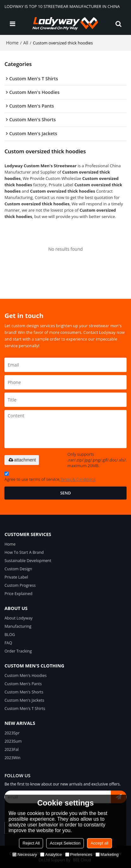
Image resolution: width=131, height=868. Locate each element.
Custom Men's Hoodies (25, 676)
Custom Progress (20, 585)
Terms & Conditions (78, 479)
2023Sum (13, 741)
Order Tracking (18, 651)
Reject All (31, 843)
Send (65, 493)
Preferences (79, 855)
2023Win (12, 758)
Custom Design (18, 569)
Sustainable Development (28, 561)
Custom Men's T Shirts (25, 709)
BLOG (10, 635)
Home (12, 43)
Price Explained (18, 594)
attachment (22, 460)
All (26, 43)
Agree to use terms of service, (50, 477)
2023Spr (12, 733)
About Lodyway (19, 618)
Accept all (99, 843)
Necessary (25, 855)
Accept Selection (65, 843)
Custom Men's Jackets (24, 700)
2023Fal (12, 749)
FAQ (8, 643)
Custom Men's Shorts (24, 692)
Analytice (51, 855)
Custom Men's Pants (23, 684)
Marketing (107, 855)
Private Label (16, 577)
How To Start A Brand (24, 552)
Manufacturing (18, 626)
